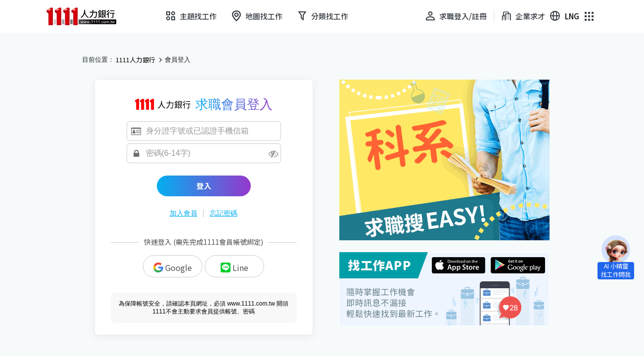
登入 (204, 186)
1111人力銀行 (136, 60)
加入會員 (184, 213)
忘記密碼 (224, 213)
